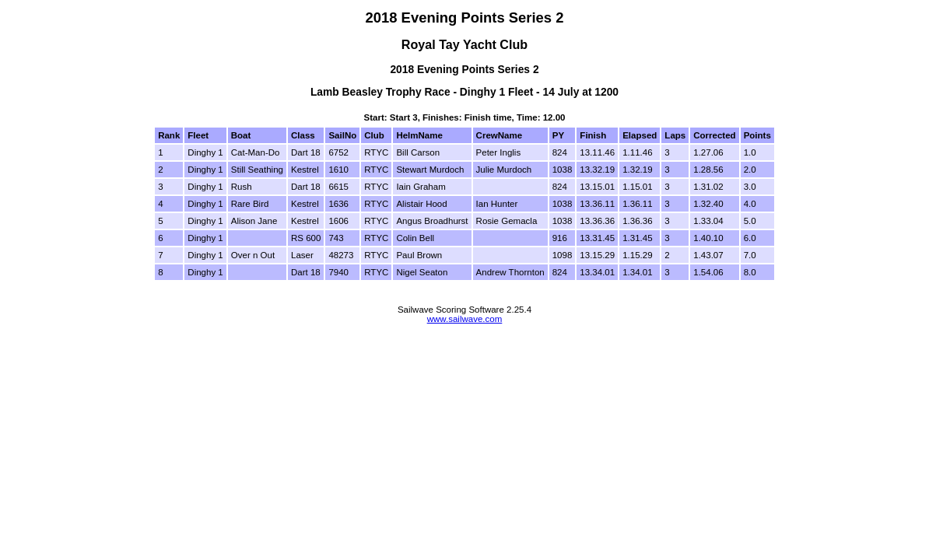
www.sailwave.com (465, 319)
